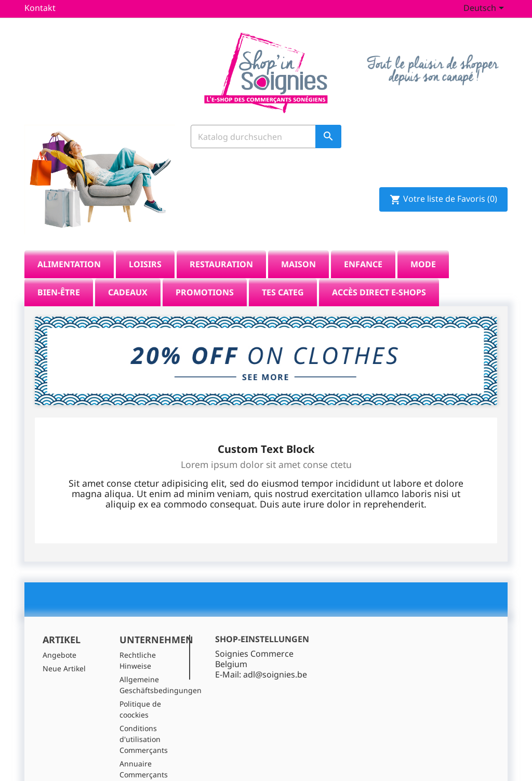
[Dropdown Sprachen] (486, 9)
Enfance (363, 244)
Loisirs (145, 244)
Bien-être (59, 272)
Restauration (221, 244)
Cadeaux (128, 272)
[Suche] (266, 140)
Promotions (205, 272)
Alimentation (69, 244)
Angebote (59, 636)
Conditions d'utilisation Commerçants (144, 720)
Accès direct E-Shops (379, 272)
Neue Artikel (64, 649)
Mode (423, 244)
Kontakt (40, 8)
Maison (298, 244)
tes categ (283, 272)
